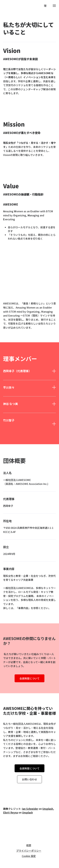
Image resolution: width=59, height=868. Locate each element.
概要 (29, 845)
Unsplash (48, 809)
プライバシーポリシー (29, 851)
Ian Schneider (30, 809)
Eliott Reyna (11, 812)
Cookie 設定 (29, 856)
